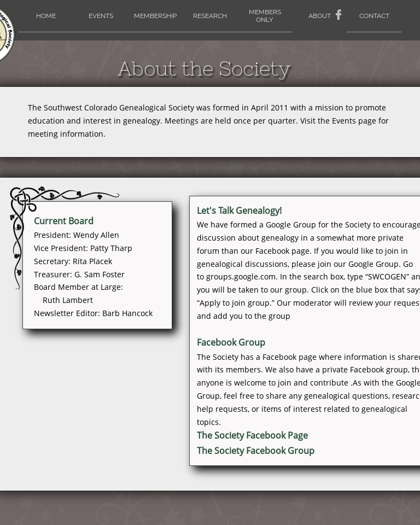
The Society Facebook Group (256, 451)
